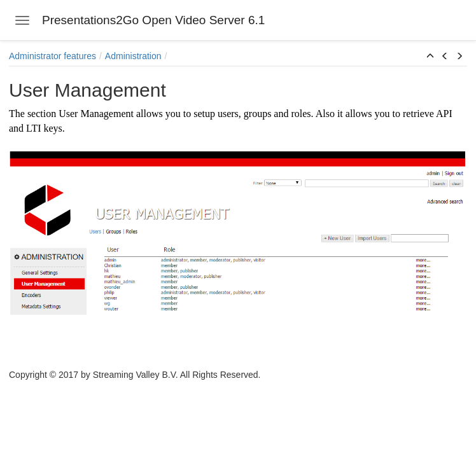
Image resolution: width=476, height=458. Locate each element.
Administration (133, 56)
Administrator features (52, 56)
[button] (430, 57)
